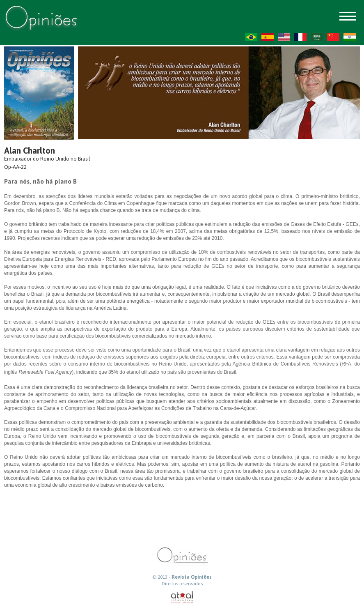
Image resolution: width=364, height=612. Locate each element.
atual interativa (182, 597)
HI (350, 37)
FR (300, 37)
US (284, 37)
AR (317, 37)
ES (268, 37)
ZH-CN (333, 37)
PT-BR (251, 37)
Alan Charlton (30, 151)
